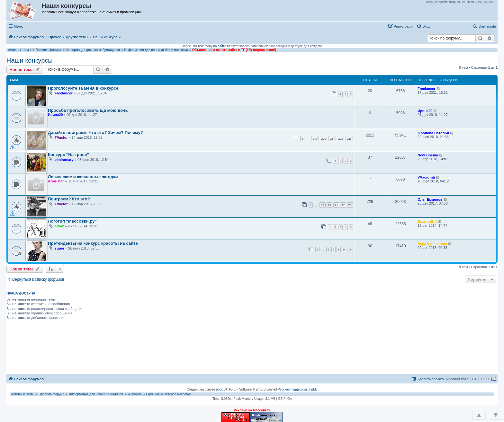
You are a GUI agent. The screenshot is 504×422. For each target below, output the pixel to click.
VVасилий (426, 177)
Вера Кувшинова (432, 244)
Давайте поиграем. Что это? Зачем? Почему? (95, 132)
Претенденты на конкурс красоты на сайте (93, 243)
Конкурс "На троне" (68, 155)
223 (349, 139)
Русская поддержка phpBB (297, 389)
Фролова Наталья (433, 133)
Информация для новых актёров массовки (156, 50)
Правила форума (48, 50)
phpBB (221, 389)
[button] (439, 26)
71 (336, 205)
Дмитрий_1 (427, 222)
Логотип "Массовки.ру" (72, 221)
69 (322, 205)
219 (315, 139)
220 (324, 139)
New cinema (428, 155)
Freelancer (64, 93)
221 (332, 139)
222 (341, 139)
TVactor (61, 137)
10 (350, 249)
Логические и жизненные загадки (83, 177)
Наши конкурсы (30, 60)
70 (329, 205)
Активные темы (20, 50)
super (59, 248)
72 (343, 205)
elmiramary (64, 160)
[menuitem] (423, 26)
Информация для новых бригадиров (93, 50)
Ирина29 (55, 115)
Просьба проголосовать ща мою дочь (88, 110)
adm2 (59, 226)
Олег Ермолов (430, 199)
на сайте (220, 46)
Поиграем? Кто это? (69, 199)
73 (350, 205)
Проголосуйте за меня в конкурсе (83, 88)
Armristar (56, 181)
